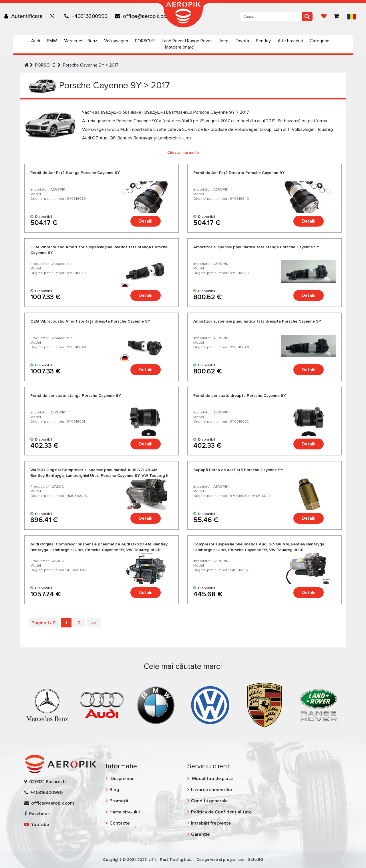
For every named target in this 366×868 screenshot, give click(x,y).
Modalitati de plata (212, 779)
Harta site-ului (125, 812)
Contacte (120, 823)
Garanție (200, 834)
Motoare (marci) (180, 47)
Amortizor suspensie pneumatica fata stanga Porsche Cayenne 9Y (256, 247)
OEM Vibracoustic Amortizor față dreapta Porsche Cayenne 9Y (90, 321)
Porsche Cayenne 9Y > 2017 (91, 65)
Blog (114, 790)
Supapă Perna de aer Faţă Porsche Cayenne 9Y (238, 470)
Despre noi (121, 779)
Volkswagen (116, 41)
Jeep (224, 41)
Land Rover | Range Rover (187, 41)
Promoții (119, 801)
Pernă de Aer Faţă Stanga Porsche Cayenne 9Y (75, 173)
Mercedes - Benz (80, 41)
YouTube (37, 825)
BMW (52, 41)
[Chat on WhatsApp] (53, 16)
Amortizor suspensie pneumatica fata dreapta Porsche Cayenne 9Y (257, 321)
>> (94, 623)
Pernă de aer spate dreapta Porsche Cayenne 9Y (240, 396)
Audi (36, 41)
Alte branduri (290, 41)
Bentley (263, 41)
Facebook (37, 814)
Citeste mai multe (183, 152)
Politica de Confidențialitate (221, 812)
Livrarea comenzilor (212, 790)
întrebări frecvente (211, 823)
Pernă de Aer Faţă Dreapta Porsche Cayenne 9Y (239, 173)
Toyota (242, 41)
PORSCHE (145, 41)
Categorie (320, 41)
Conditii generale (209, 801)
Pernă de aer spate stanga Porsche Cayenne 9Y (76, 396)
